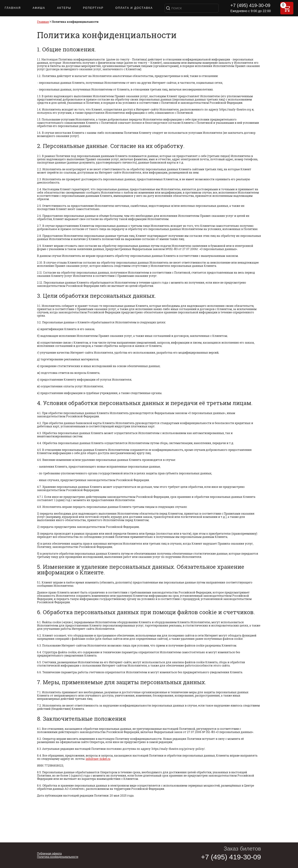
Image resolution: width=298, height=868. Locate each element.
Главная (13, 8)
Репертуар (93, 8)
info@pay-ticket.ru (98, 759)
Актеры (64, 8)
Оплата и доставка (134, 8)
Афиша (39, 8)
